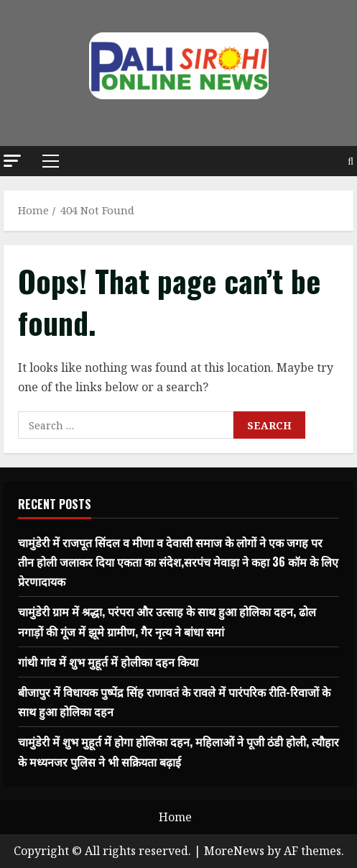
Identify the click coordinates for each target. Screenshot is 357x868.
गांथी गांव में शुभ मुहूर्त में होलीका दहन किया (108, 662)
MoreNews (234, 851)
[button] (12, 161)
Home (175, 817)
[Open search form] (351, 161)
